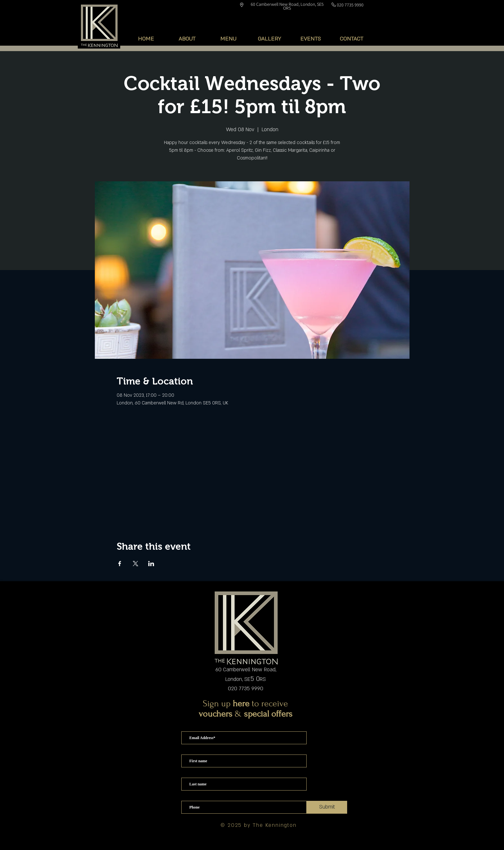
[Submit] (327, 807)
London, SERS (246, 679)
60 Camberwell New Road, (246, 670)
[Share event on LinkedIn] (151, 564)
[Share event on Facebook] (120, 564)
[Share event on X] (135, 564)
